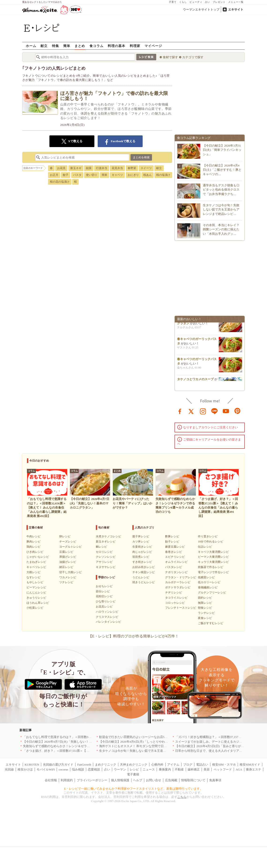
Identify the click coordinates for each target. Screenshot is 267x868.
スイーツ (146, 168)
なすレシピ (33, 577)
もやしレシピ (35, 582)
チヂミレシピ (174, 593)
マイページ (153, 46)
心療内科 (157, 765)
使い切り (92, 175)
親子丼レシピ (141, 536)
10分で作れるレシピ (211, 542)
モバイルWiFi (46, 769)
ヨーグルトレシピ (70, 547)
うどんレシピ (141, 577)
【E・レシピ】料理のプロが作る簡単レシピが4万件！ (133, 636)
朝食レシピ (205, 608)
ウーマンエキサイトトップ (201, 9)
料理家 (135, 46)
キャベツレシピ (36, 567)
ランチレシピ (206, 613)
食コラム (96, 46)
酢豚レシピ (172, 536)
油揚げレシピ (68, 562)
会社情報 (51, 780)
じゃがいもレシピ (38, 557)
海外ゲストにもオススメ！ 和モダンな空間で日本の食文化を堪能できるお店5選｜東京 (158, 746)
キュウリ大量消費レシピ (213, 562)
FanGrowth (84, 765)
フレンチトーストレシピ (181, 608)
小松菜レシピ (35, 608)
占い (208, 2)
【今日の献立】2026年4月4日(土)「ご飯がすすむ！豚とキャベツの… (222, 170)
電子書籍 (133, 774)
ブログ (188, 765)
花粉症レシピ (104, 596)
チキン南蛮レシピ (144, 572)
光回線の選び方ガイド (58, 765)
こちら (182, 797)
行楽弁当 (102, 168)
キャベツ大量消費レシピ (213, 552)
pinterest (237, 411)
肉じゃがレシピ (142, 552)
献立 (44, 46)
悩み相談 (78, 769)
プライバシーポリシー (92, 780)
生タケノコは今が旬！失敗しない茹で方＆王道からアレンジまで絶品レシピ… (221, 209)
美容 (207, 769)
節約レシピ (205, 598)
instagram (203, 411)
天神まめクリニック (134, 765)
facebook (180, 411)
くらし (183, 2)
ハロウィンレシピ (107, 612)
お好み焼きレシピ (144, 567)
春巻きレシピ (174, 552)
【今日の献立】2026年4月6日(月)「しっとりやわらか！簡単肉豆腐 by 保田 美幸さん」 (158, 742)
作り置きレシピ (208, 536)
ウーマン (120, 769)
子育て (173, 2)
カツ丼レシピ (141, 542)
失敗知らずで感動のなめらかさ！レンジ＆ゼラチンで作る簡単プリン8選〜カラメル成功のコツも (89, 746)
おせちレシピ (104, 586)
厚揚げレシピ (68, 557)
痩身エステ (254, 769)
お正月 (54, 175)
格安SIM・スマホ (224, 765)
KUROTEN (32, 765)
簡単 (67, 46)
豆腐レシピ (66, 552)
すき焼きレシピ (142, 562)
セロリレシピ (104, 552)
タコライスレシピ (176, 598)
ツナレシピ (66, 582)
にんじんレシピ (36, 593)
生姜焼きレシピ (142, 547)
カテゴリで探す (193, 57)
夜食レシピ (205, 618)
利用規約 (67, 780)
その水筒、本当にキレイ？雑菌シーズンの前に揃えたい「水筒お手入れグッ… (221, 229)
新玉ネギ (76, 168)
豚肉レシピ (33, 542)
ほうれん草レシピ (38, 603)
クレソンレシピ (106, 557)
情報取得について (193, 780)
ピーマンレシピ (36, 587)
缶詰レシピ (205, 547)
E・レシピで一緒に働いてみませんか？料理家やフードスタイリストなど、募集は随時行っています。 (134, 789)
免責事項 (215, 780)
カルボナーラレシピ (178, 582)
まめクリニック (106, 765)
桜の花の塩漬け (60, 182)
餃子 (66, 175)
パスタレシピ (174, 567)
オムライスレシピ (176, 562)
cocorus (63, 769)
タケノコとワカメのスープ (195, 380)
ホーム (31, 46)
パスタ (77, 175)
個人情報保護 (120, 780)
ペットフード (223, 769)
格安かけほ (25, 769)
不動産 (179, 769)
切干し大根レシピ (70, 572)
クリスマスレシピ (107, 617)
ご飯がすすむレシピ (211, 623)
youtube (226, 411)
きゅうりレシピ (36, 598)
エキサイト (236, 9)
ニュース (149, 769)
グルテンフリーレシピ (212, 593)
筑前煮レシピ (141, 557)
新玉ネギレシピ (106, 542)
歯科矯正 (194, 769)
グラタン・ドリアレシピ (181, 577)
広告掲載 (171, 780)
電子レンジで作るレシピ (213, 572)
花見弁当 (117, 168)
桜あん (148, 175)
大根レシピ (33, 572)
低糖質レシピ (206, 577)
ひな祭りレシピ (106, 601)
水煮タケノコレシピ (108, 536)
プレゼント (219, 2)
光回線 (9, 769)
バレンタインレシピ (108, 622)
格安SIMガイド (250, 765)
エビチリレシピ (175, 557)
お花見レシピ (104, 607)
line (215, 411)
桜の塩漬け (163, 175)
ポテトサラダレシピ (178, 587)
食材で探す (170, 57)
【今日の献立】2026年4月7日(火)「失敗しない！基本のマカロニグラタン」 (74, 742)
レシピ (134, 769)
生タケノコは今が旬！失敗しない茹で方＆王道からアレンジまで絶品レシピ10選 (154, 751)
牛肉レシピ (33, 536)
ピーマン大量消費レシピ (213, 557)
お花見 (61, 168)
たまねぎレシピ (36, 562)
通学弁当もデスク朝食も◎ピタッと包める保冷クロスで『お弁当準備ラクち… (221, 190)
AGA (239, 769)
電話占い (202, 765)
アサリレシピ (104, 562)
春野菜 (132, 168)
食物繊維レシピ (208, 587)
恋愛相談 (94, 769)
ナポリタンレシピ (176, 572)
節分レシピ (103, 591)
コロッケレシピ (175, 603)
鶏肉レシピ (33, 547)
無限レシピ (205, 603)
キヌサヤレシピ (106, 567)
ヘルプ (138, 780)
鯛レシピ (101, 547)
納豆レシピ (66, 567)
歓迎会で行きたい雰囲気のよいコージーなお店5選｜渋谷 (138, 737)
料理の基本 (117, 46)
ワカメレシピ (68, 577)
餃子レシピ (172, 542)
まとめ (80, 46)
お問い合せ (154, 780)
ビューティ (196, 2)
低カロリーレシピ (209, 582)
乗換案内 (165, 769)
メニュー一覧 (236, 2)
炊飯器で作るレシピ (211, 567)
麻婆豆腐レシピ (175, 547)
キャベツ (117, 175)
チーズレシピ (68, 542)
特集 (56, 46)
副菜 (89, 168)
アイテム (173, 765)
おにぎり (133, 175)
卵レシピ (65, 536)
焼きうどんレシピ (144, 582)
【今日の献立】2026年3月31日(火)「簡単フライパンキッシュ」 (222, 150)
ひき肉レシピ (35, 552)
